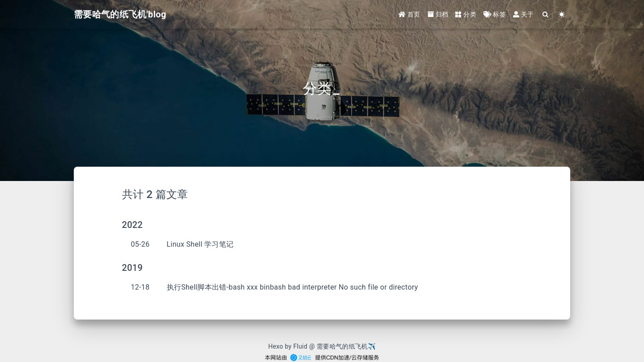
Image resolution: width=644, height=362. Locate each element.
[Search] (546, 15)
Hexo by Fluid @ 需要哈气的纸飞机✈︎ (322, 346)
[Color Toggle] (562, 15)
